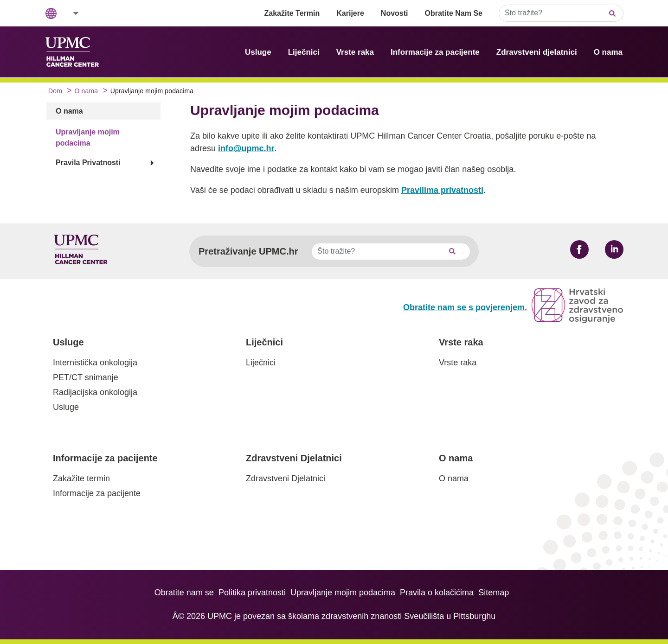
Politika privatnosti (252, 593)
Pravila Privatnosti (88, 163)
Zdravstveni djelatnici (537, 52)
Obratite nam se (184, 593)
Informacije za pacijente (435, 52)
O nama (608, 52)
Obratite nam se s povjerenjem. (465, 307)
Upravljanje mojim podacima (343, 593)
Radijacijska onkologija (95, 392)
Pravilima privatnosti (442, 190)
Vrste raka (355, 52)
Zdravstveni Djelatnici (294, 458)
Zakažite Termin (292, 13)
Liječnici (304, 52)
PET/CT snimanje (86, 377)
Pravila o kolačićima (437, 593)
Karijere (350, 13)
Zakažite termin (81, 478)
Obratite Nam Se (454, 13)
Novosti (395, 13)
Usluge (258, 52)
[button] (70, 13)
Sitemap (494, 593)
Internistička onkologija (95, 363)
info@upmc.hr (246, 148)
